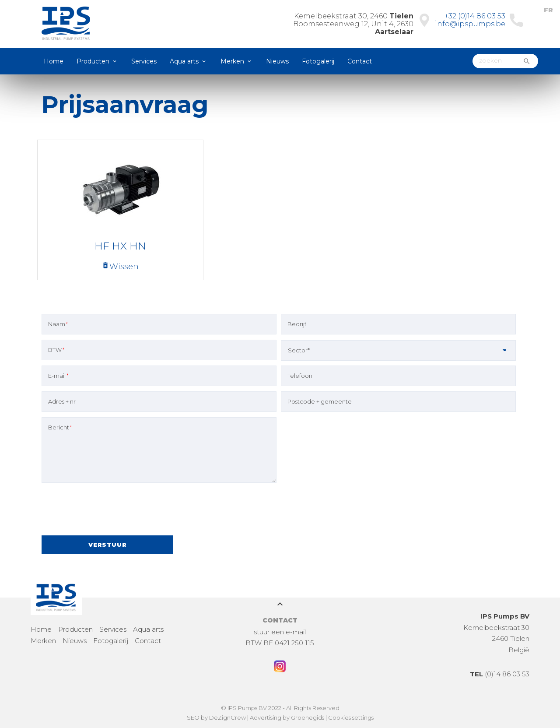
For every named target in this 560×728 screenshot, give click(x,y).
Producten (93, 61)
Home (54, 61)
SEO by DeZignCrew (216, 717)
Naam (58, 324)
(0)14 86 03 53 (500, 674)
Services (144, 61)
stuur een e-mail (280, 632)
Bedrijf (297, 324)
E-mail (58, 376)
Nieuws (277, 61)
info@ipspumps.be (470, 24)
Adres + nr (62, 401)
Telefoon (300, 376)
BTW (56, 350)
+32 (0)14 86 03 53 (475, 16)
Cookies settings (351, 717)
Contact (360, 61)
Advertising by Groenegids (287, 717)
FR (548, 10)
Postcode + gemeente (320, 401)
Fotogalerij (318, 61)
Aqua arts (184, 61)
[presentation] (108, 510)
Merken (232, 61)
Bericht (60, 427)
